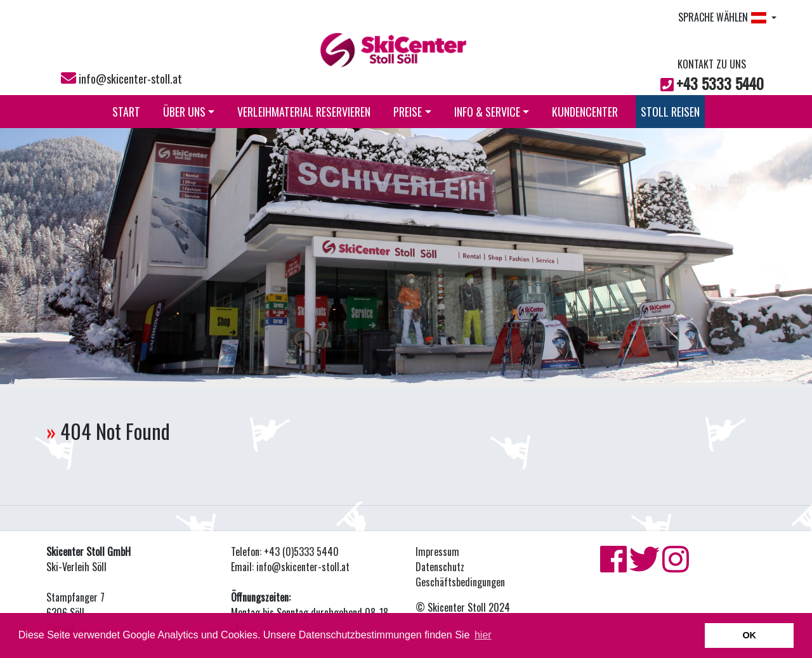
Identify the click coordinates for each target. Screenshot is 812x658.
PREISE (412, 112)
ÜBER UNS (189, 112)
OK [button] (749, 635)
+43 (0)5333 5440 (301, 552)
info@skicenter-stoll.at (130, 79)
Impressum (437, 552)
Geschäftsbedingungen (460, 582)
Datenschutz (440, 567)
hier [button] (483, 635)
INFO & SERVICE (492, 112)
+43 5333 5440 (720, 83)
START (126, 112)
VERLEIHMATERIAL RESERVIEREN (304, 112)
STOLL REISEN (670, 112)
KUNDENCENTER (585, 112)
